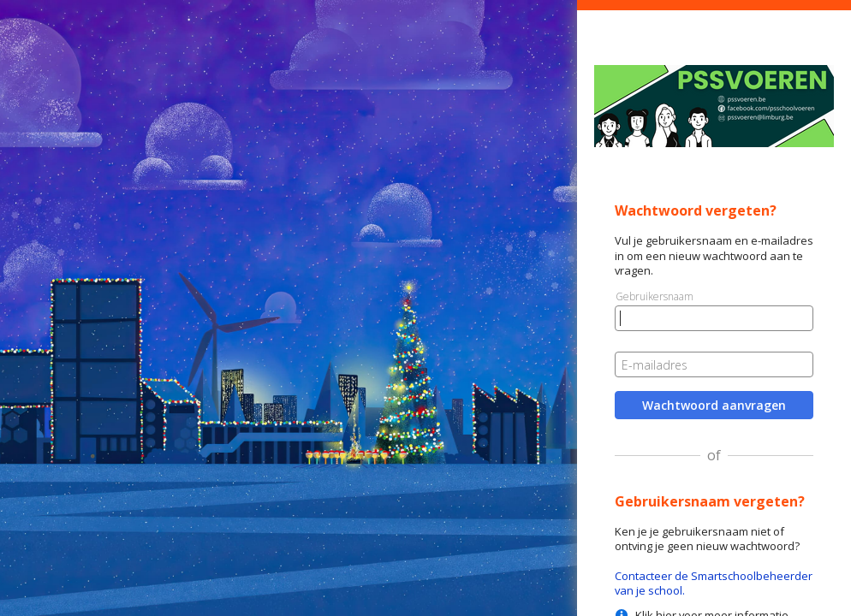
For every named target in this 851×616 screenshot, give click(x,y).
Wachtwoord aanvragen (714, 405)
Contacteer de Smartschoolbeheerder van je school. (714, 583)
